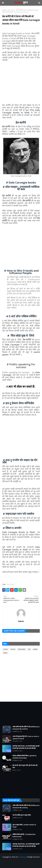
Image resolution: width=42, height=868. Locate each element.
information (11, 10)
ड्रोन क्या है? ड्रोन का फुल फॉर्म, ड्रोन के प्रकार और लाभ (25, 766)
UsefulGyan (22, 857)
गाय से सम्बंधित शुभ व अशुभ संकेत (22, 815)
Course (13, 649)
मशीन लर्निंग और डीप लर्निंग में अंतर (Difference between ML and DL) (26, 728)
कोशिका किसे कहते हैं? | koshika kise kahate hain (24, 835)
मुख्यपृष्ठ (4, 10)
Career (6, 649)
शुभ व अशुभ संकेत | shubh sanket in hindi (24, 826)
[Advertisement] (21, 83)
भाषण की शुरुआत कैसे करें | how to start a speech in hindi (26, 737)
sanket (35, 649)
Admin (21, 621)
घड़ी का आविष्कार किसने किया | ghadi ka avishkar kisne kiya (24, 757)
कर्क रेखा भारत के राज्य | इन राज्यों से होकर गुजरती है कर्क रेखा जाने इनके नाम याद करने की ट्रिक (26, 747)
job (29, 649)
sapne (5, 653)
